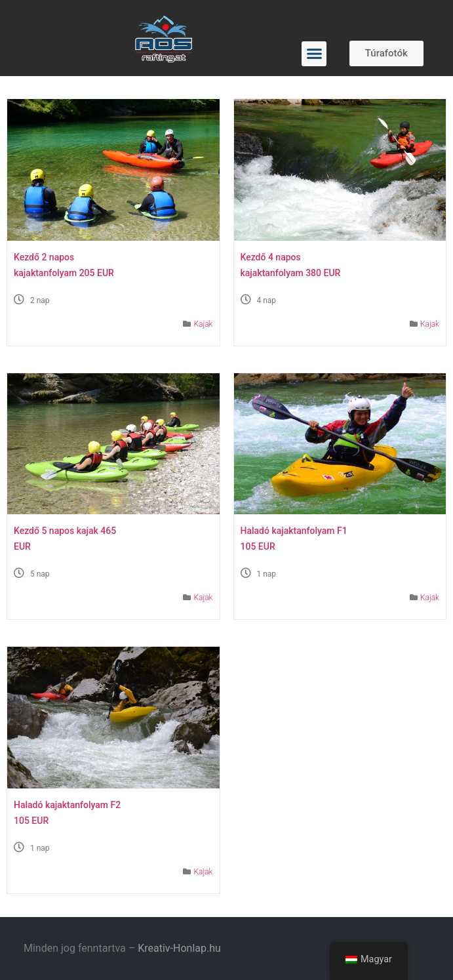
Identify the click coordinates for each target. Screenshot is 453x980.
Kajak (203, 324)
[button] (314, 54)
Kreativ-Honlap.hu (179, 948)
